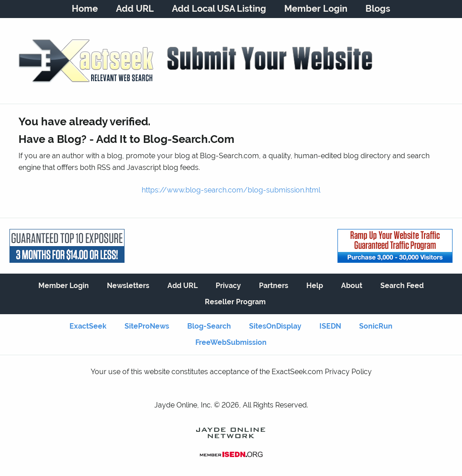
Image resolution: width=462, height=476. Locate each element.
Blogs (378, 9)
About (352, 286)
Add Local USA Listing (219, 9)
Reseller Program (235, 302)
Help (315, 286)
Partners (274, 286)
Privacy (228, 286)
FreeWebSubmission (231, 342)
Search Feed (402, 286)
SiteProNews (147, 326)
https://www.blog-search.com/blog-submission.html (231, 190)
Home (85, 9)
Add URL (135, 9)
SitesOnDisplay (275, 326)
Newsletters (128, 286)
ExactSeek (88, 326)
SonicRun (376, 326)
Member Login (316, 9)
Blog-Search (209, 326)
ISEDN (330, 326)
